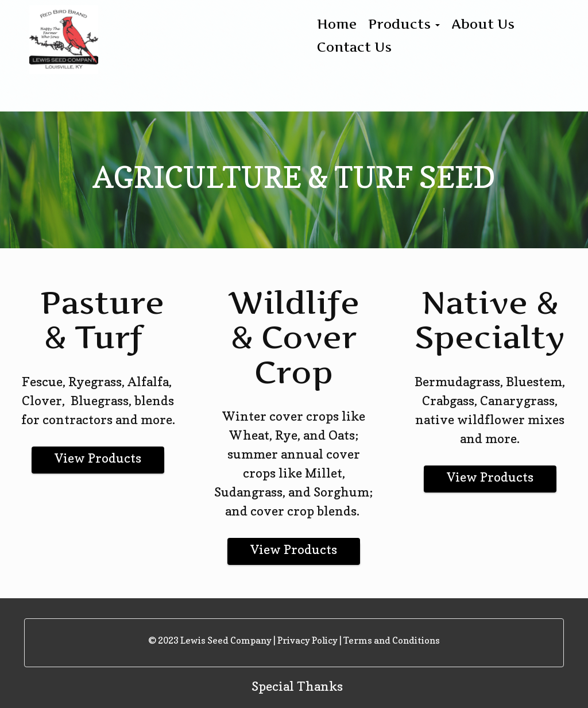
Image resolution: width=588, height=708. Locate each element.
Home (337, 24)
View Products (98, 458)
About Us (483, 24)
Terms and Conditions (392, 640)
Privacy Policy (307, 640)
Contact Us (354, 47)
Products (404, 24)
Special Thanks (297, 686)
